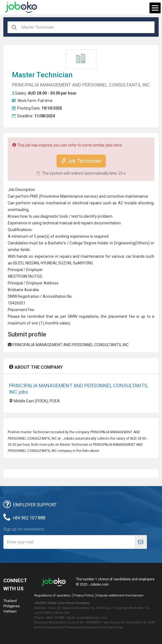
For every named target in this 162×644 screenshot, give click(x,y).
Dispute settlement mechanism (120, 595)
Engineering (125, 243)
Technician (55, 75)
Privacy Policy (84, 595)
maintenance (92, 256)
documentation (107, 223)
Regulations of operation (52, 595)
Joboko (21, 7)
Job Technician (81, 161)
